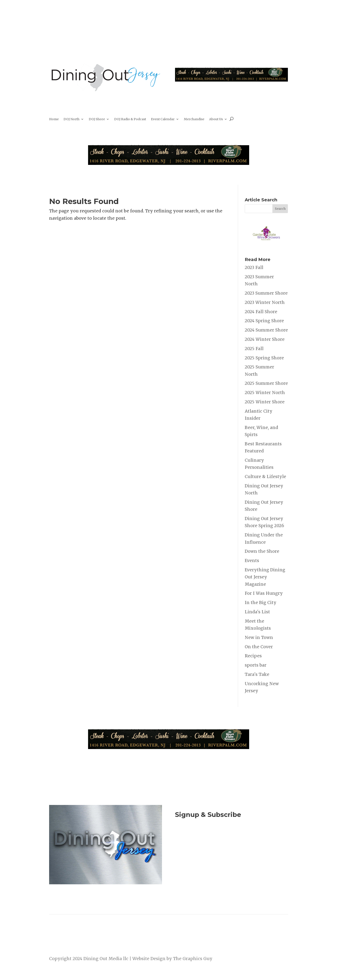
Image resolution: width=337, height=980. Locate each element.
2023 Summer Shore (266, 293)
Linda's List (257, 612)
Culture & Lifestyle (265, 477)
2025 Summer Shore (266, 383)
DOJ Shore (97, 119)
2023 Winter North (265, 302)
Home (54, 119)
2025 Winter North (265, 393)
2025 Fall (254, 349)
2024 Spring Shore (264, 321)
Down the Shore (262, 551)
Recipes (253, 656)
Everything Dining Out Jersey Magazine (265, 577)
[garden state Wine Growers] (266, 247)
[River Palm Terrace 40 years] (231, 80)
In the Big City (261, 602)
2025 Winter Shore (265, 402)
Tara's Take (257, 674)
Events (252, 561)
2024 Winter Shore (265, 339)
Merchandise (194, 119)
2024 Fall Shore (261, 312)
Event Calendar (163, 119)
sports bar (256, 665)
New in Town (259, 637)
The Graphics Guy (193, 959)
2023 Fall (254, 267)
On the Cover (259, 647)
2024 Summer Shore (266, 330)
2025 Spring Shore (264, 358)
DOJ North (71, 119)
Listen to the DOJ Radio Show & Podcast (229, 857)
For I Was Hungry (264, 593)
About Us (216, 119)
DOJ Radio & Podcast (130, 119)
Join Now (231, 839)
